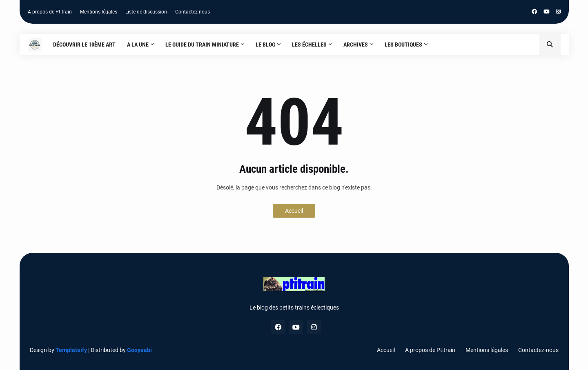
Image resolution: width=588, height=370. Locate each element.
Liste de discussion (146, 12)
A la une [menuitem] (138, 45)
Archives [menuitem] (356, 45)
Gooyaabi (139, 350)
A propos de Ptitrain (50, 12)
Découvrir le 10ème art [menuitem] (84, 45)
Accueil (294, 211)
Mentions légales (99, 12)
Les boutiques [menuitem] (403, 45)
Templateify (71, 350)
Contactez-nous (193, 12)
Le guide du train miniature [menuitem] (202, 45)
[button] (550, 45)
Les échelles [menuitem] (309, 45)
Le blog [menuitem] (265, 45)
